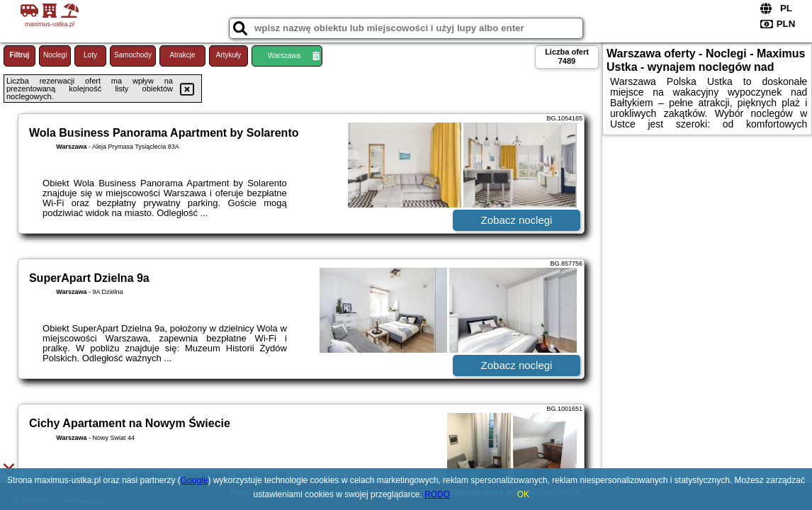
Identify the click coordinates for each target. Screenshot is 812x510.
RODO (437, 494)
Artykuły (229, 55)
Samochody (133, 55)
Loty (90, 55)
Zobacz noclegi (517, 220)
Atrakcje (182, 55)
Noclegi (55, 55)
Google (194, 480)
